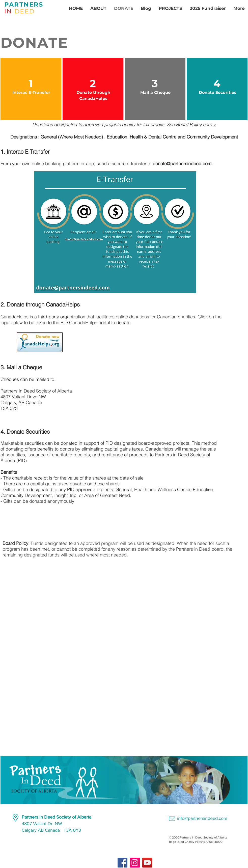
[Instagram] (135, 863)
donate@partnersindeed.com (182, 164)
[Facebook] (122, 863)
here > (210, 124)
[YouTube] (147, 863)
